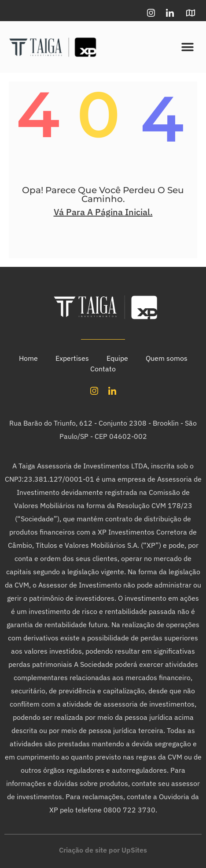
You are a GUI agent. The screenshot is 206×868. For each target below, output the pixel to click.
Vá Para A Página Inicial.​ (103, 212)
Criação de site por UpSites (103, 850)
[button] (188, 47)
